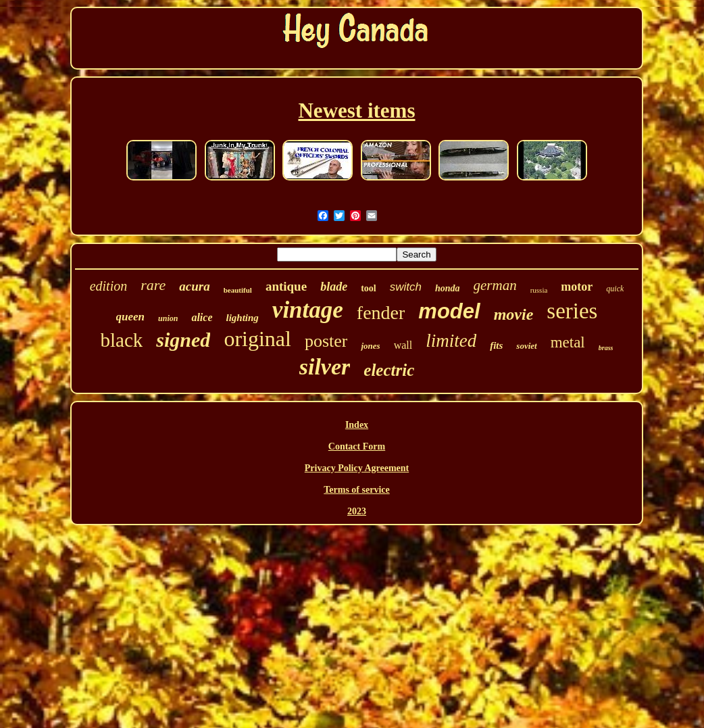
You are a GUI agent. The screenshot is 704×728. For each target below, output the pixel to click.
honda (448, 288)
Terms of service (356, 490)
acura (194, 286)
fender (381, 313)
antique (286, 286)
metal (568, 342)
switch (406, 287)
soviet (526, 346)
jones (370, 346)
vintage (308, 310)
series (572, 311)
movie (514, 314)
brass (606, 348)
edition (109, 286)
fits (496, 345)
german (495, 285)
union (168, 318)
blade (334, 287)
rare (153, 285)
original (257, 339)
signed (183, 340)
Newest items (356, 111)
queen (131, 317)
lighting (243, 318)
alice (202, 317)
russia (539, 290)
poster (326, 341)
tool (369, 288)
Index (357, 425)
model (449, 311)
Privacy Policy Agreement (357, 468)
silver (325, 367)
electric (389, 370)
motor (577, 287)
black (122, 340)
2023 (357, 511)
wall (403, 345)
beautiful (238, 290)
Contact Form (357, 446)
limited (451, 341)
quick (615, 289)
